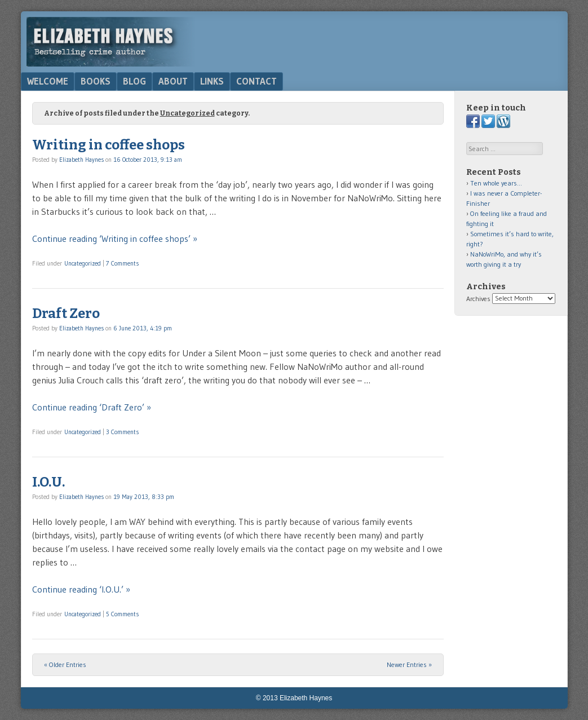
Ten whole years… (496, 183)
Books (96, 81)
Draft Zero (66, 313)
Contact (257, 81)
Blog (134, 81)
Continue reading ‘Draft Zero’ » (92, 407)
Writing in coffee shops (109, 145)
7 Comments (122, 263)
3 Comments (122, 432)
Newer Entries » (409, 664)
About (173, 81)
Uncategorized (83, 263)
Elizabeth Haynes (81, 160)
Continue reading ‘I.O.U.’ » (81, 589)
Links (212, 81)
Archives (478, 298)
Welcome (48, 81)
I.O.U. (48, 482)
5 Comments (122, 614)
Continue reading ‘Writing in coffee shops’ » (115, 238)
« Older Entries (65, 664)
